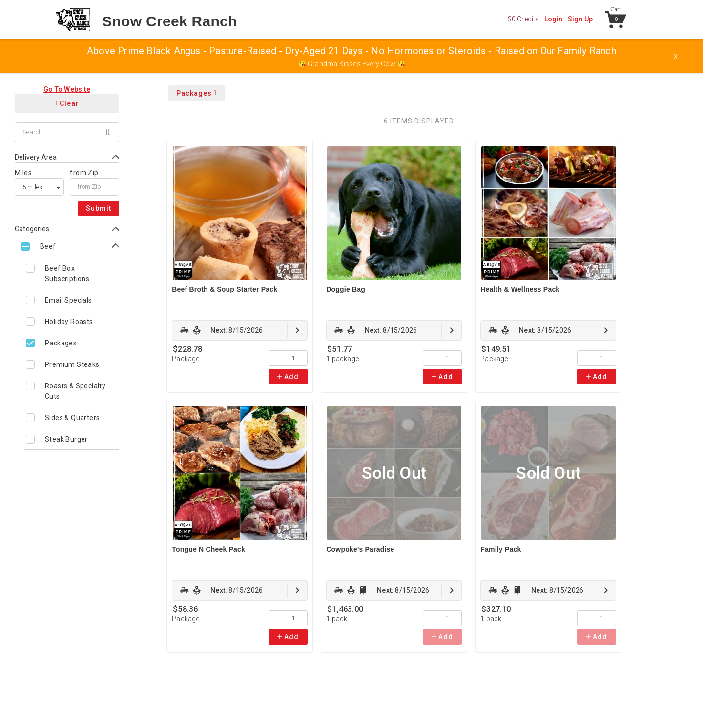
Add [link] (288, 377)
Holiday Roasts (69, 322)
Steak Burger (66, 439)
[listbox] (39, 187)
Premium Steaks (72, 364)
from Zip (84, 173)
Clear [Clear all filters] (67, 103)
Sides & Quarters (72, 418)
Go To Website (67, 89)
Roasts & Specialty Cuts (75, 391)
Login (554, 19)
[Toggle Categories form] (67, 229)
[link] (240, 330)
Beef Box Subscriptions (67, 273)
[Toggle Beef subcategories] (69, 246)
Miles (23, 173)
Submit (99, 208)
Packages (61, 343)
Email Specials (69, 300)
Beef (48, 246)
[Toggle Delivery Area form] (67, 157)
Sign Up (580, 19)
